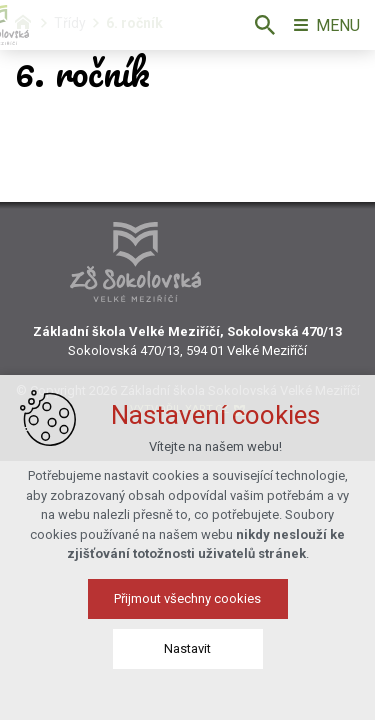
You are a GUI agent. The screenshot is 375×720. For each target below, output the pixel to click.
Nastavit (187, 659)
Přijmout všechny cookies (187, 609)
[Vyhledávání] (265, 25)
